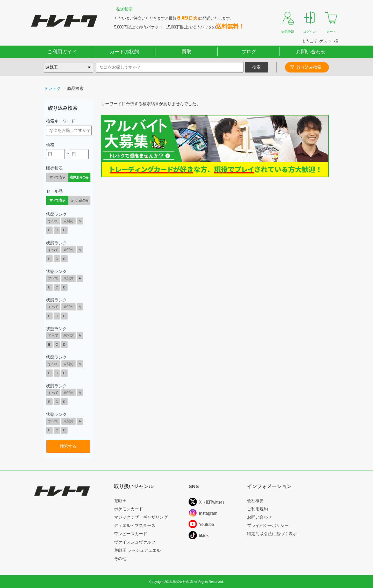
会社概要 (255, 501)
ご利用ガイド (62, 52)
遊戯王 (120, 501)
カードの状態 (124, 52)
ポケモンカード (128, 509)
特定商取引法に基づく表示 (272, 534)
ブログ (249, 52)
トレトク (52, 88)
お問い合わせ (311, 52)
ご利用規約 (257, 509)
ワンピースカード (131, 534)
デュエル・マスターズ (135, 525)
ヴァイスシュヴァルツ (135, 542)
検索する (68, 446)
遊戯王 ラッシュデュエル (137, 550)
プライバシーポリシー (268, 525)
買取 (187, 52)
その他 (120, 559)
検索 (256, 67)
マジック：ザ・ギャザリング (141, 517)
